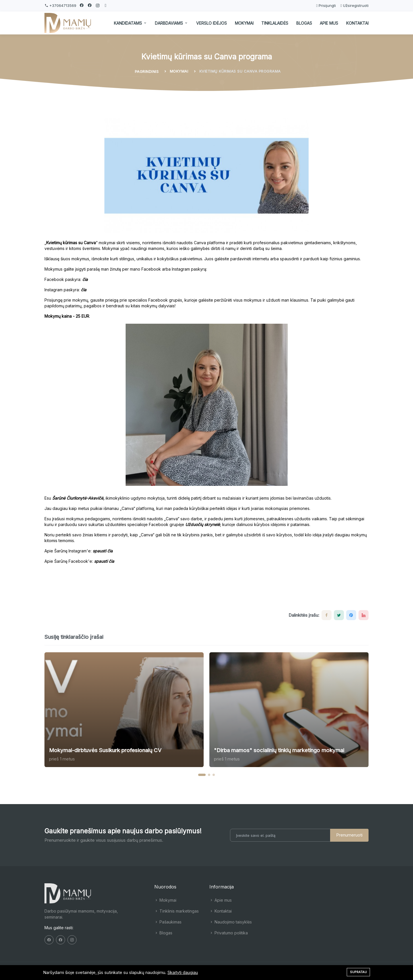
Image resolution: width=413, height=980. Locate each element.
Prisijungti (326, 5)
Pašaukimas (168, 922)
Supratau (358, 972)
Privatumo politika (229, 933)
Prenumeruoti (349, 835)
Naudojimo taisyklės (231, 922)
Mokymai (244, 23)
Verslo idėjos (212, 23)
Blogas (304, 23)
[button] (202, 775)
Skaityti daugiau (183, 972)
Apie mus (329, 23)
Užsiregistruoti (354, 5)
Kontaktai (357, 23)
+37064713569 (62, 5)
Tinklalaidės (275, 23)
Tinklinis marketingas (177, 911)
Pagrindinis (147, 71)
